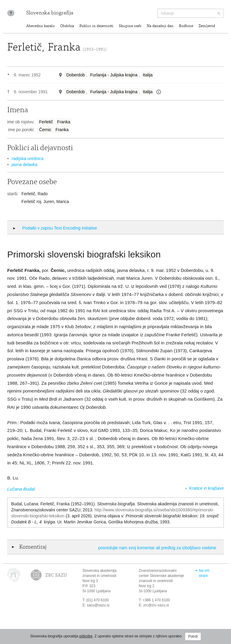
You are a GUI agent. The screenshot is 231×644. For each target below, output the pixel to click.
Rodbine (186, 26)
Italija (148, 75)
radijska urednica (28, 159)
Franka (64, 122)
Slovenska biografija (50, 13)
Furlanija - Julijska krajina (114, 75)
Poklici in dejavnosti (96, 26)
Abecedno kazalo (40, 26)
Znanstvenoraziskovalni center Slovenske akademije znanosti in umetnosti (162, 576)
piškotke (86, 636)
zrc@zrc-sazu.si (156, 605)
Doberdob (75, 75)
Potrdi (193, 636)
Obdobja (67, 26)
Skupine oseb (130, 26)
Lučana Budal (21, 489)
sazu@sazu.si (98, 605)
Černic (45, 130)
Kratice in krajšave (207, 488)
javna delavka (25, 165)
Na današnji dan (160, 26)
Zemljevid (207, 26)
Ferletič (46, 122)
